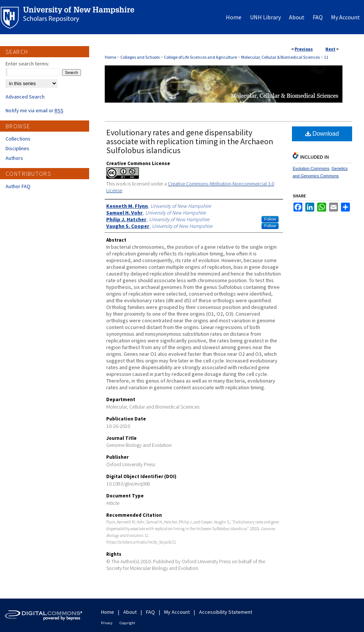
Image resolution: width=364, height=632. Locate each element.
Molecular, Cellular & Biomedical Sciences (280, 57)
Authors (14, 158)
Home (110, 57)
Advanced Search (25, 97)
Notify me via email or (35, 110)
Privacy (107, 623)
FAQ (150, 612)
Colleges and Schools (140, 57)
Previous (304, 49)
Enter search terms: (27, 64)
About (130, 612)
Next (330, 49)
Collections (18, 139)
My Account (177, 612)
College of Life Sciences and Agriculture (200, 57)
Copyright (127, 623)
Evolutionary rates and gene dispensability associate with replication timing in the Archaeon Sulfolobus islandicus (190, 141)
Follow (270, 219)
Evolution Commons (311, 168)
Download (322, 134)
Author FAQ (18, 186)
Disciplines (17, 148)
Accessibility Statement (226, 612)
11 (326, 57)
